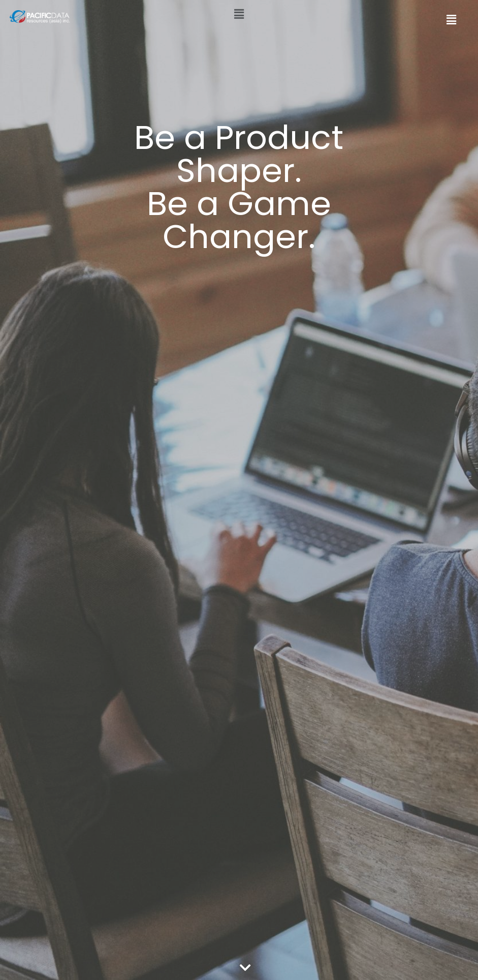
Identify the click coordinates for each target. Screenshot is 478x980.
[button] (239, 12)
